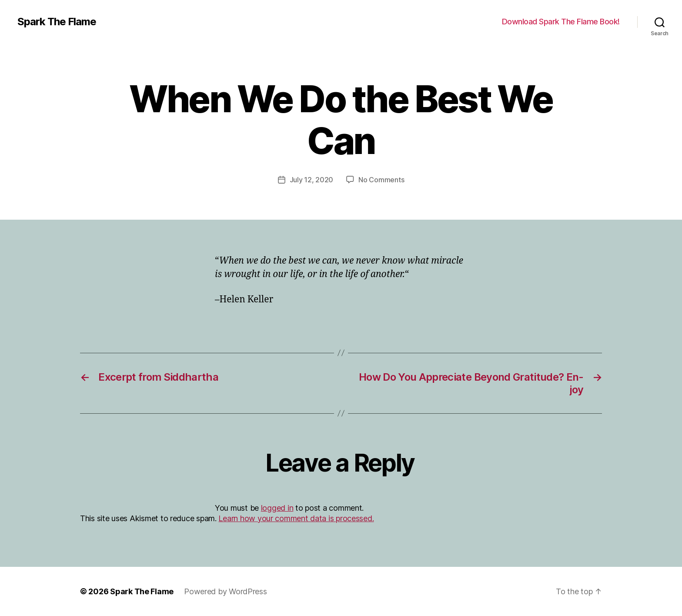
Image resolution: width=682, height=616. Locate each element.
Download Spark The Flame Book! (561, 22)
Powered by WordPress (226, 591)
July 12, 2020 (312, 180)
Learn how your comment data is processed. (296, 518)
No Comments (381, 180)
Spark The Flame (57, 22)
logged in (277, 508)
